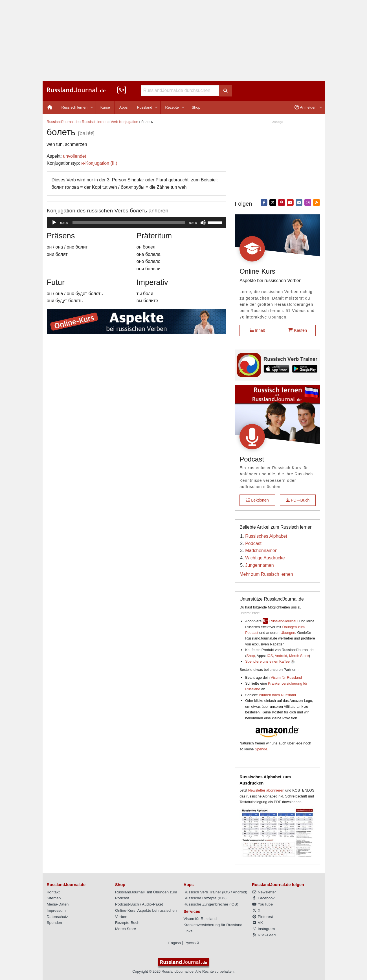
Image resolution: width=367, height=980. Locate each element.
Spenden (54, 923)
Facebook (263, 898)
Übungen (288, 633)
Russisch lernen (75, 107)
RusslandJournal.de (63, 122)
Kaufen (298, 330)
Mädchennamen (261, 551)
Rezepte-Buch (127, 923)
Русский (192, 943)
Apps (124, 107)
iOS (270, 656)
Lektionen (257, 500)
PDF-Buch (298, 500)
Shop (196, 107)
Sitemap (54, 898)
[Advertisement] (184, 40)
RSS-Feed (264, 935)
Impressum (56, 910)
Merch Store (299, 656)
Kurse (105, 107)
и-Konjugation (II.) (99, 163)
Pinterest (262, 917)
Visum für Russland (286, 677)
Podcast (253, 543)
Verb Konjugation (124, 122)
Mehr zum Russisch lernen (266, 574)
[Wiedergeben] (54, 223)
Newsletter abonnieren (266, 790)
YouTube (262, 904)
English (174, 943)
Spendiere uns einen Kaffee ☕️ (270, 661)
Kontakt (53, 892)
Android (281, 656)
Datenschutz (58, 917)
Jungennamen (259, 565)
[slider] (129, 223)
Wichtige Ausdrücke (265, 558)
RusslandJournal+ (284, 621)
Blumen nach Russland (278, 695)
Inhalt (257, 330)
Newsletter (264, 892)
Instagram (263, 929)
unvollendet (74, 156)
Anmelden (305, 107)
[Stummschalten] (203, 223)
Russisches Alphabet (266, 536)
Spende (261, 749)
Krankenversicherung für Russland (213, 925)
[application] (137, 223)
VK (257, 923)
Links (188, 931)
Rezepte (172, 107)
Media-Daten (58, 904)
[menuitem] (50, 107)
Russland (144, 107)
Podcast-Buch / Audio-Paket (139, 904)
